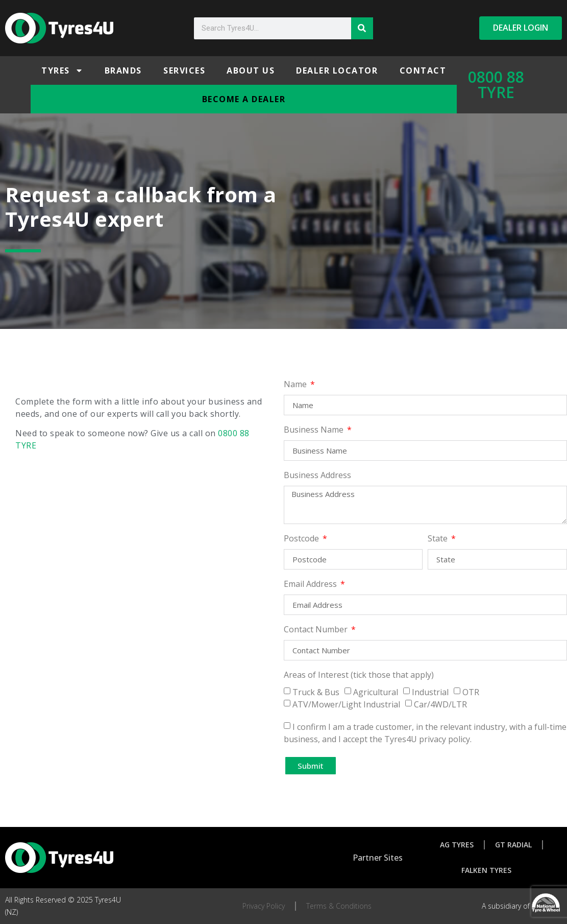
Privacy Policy (264, 906)
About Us (251, 70)
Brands (123, 70)
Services (184, 70)
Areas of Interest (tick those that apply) (359, 676)
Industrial (430, 692)
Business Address (317, 476)
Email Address (311, 585)
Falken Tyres (486, 870)
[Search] (362, 28)
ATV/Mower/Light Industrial (346, 704)
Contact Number (317, 630)
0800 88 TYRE (496, 85)
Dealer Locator (337, 70)
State (439, 539)
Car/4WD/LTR (440, 704)
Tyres (62, 70)
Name (296, 385)
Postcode (302, 539)
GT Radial (513, 845)
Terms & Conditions (339, 906)
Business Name (315, 430)
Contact (423, 70)
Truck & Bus (316, 692)
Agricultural (376, 692)
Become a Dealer (244, 99)
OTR (471, 692)
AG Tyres (457, 845)
